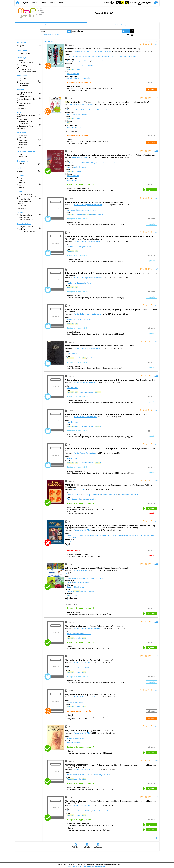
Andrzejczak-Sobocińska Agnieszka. (125, 535)
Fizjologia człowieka (74, 499)
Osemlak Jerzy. (90, 210)
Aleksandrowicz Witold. (75, 702)
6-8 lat (75, 587)
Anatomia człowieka (89, 499)
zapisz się (152, 90)
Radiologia (91, 358)
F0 (139, 2)
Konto (61, 3)
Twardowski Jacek (95, 578)
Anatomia (70, 546)
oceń (156, 45)
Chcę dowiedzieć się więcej (77, 866)
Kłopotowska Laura (77, 110)
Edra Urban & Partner (80, 157)
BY (127, 2)
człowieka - (76, 214)
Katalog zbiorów (51, 25)
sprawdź (152, 224)
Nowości (34, 3)
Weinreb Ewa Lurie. (102, 535)
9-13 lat (83, 65)
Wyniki (25, 3)
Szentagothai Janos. (84, 247)
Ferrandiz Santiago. (74, 495)
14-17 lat (90, 65)
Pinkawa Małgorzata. (101, 775)
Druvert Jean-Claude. (98, 57)
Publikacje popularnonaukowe (102, 61)
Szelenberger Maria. (110, 495)
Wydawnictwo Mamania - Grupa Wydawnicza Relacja (93, 51)
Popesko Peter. (72, 388)
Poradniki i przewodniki (81, 583)
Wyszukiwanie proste (47, 35)
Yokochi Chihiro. (73, 535)
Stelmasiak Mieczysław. (75, 210)
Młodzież (76, 65)
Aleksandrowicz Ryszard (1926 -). (79, 634)
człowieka (74, 70)
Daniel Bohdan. (72, 354)
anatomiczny (73, 74)
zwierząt (80, 591)
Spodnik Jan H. (113, 163)
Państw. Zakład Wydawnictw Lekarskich (88, 205)
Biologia (70, 78)
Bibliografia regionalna (123, 25)
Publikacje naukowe (80, 114)
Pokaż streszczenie (72, 132)
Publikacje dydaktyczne (82, 61)
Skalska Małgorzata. (124, 57)
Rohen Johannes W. (87, 535)
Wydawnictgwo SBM (81, 570)
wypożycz (152, 190)
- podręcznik (95, 214)
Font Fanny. (87, 495)
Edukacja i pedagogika (82, 78)
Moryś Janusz (96, 163)
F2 (148, 2)
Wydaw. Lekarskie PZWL (83, 530)
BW (118, 2)
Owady (69, 591)
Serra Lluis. (96, 495)
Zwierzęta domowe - (90, 392)
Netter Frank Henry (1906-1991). (79, 163)
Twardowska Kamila (76, 578)
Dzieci (69, 65)
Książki (69, 61)
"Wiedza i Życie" (79, 489)
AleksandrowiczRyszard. (76, 738)
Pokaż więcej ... (21, 108)
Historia (44, 3)
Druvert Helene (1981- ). (76, 57)
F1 (143, 2)
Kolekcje (57, 35)
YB (122, 2)
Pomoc (53, 3)
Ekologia (91, 591)
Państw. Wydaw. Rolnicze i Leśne (86, 382)
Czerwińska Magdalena (101, 110)
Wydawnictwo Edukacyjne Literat (82, 105)
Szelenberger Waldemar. (129, 495)
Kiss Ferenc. (71, 247)
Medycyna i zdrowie (74, 127)
